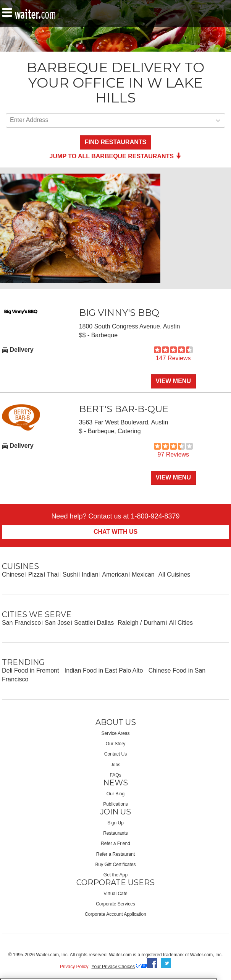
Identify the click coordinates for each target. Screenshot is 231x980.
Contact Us (115, 754)
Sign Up (115, 823)
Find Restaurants (115, 142)
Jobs (115, 765)
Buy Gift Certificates (115, 865)
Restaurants (115, 833)
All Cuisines (174, 575)
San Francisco (21, 623)
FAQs (115, 775)
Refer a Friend (115, 843)
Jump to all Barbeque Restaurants (116, 156)
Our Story (115, 744)
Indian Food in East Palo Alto (105, 670)
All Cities (181, 623)
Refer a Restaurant (115, 854)
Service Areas (115, 733)
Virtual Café (115, 894)
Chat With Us (115, 532)
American (115, 575)
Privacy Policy (74, 967)
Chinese (13, 575)
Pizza (36, 575)
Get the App (115, 875)
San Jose (57, 623)
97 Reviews (173, 454)
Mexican (143, 575)
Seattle (84, 623)
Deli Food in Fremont (31, 670)
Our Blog (115, 794)
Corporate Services (115, 904)
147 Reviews (173, 358)
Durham (154, 623)
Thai (53, 575)
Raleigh (128, 623)
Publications (115, 804)
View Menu (173, 381)
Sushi (70, 575)
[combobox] (11, 120)
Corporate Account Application (115, 914)
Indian (90, 575)
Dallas (105, 623)
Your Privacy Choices (113, 967)
